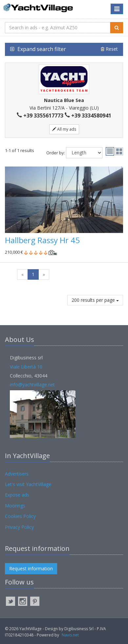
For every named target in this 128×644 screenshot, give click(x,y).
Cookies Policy (20, 516)
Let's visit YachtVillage (28, 484)
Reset (109, 49)
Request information (31, 568)
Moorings (15, 506)
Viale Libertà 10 (26, 367)
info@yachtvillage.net (32, 385)
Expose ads (17, 495)
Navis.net (70, 635)
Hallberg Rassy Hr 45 (42, 240)
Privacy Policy (19, 527)
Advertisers (17, 474)
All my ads (64, 129)
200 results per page (95, 300)
